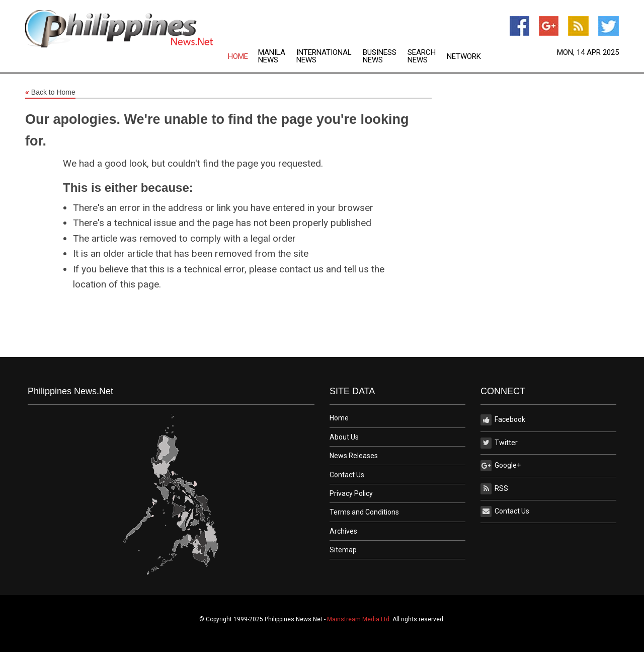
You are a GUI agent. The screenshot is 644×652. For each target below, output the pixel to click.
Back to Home (50, 93)
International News (324, 56)
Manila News (272, 56)
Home (238, 57)
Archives (343, 531)
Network (464, 57)
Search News (422, 56)
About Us (344, 437)
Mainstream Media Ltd (358, 619)
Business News (380, 56)
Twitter (499, 443)
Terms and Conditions (364, 512)
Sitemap (343, 550)
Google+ (501, 466)
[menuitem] (243, 56)
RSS (494, 489)
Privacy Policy (351, 493)
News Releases (354, 456)
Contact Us (347, 475)
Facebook (503, 420)
